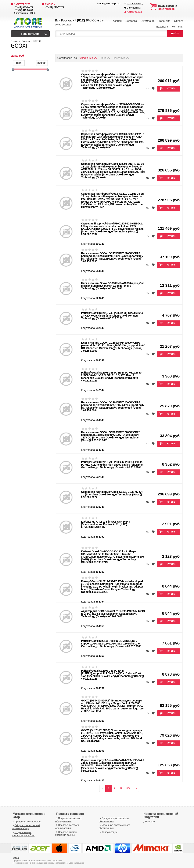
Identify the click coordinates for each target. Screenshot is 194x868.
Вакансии (162, 27)
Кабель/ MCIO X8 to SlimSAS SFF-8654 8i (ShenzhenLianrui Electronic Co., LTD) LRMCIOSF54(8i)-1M (106, 524)
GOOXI (19, 46)
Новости (149, 822)
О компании (148, 21)
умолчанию (88, 58)
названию (121, 58)
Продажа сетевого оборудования (67, 827)
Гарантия (165, 21)
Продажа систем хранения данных (66, 834)
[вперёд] (136, 788)
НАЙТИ (175, 34)
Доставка (131, 21)
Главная (117, 21)
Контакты (177, 27)
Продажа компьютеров (26, 822)
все (128, 788)
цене (105, 58)
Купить (171, 89)
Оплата (179, 21)
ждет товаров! (171, 7)
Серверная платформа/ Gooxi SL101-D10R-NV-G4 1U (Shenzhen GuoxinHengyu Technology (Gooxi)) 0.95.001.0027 (112, 494)
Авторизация (134, 12)
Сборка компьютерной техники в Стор (26, 827)
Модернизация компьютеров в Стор (23, 834)
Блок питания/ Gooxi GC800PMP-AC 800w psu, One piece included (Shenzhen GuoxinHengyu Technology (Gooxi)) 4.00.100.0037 (113, 286)
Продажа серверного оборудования (69, 820)
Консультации (108, 832)
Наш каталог (30, 34)
